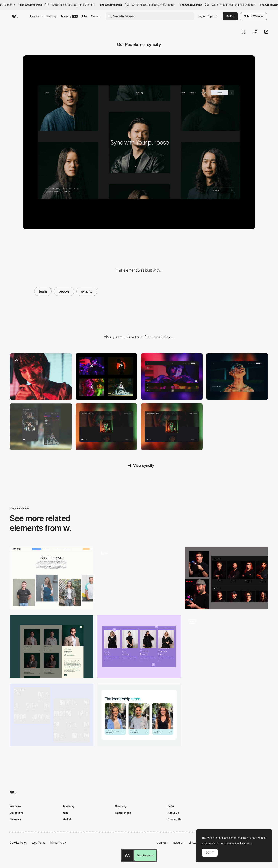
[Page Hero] (237, 377)
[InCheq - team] (139, 715)
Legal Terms (38, 843)
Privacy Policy (58, 843)
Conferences (123, 813)
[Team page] (139, 578)
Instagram (179, 843)
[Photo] (41, 377)
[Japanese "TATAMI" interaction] (172, 377)
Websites (16, 806)
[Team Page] (226, 578)
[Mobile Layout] (41, 427)
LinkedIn (194, 843)
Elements (16, 819)
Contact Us (174, 819)
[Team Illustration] (226, 647)
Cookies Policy (18, 843)
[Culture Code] (106, 377)
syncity (154, 44)
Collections (17, 813)
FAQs (171, 806)
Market (95, 16)
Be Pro (230, 16)
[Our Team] (139, 647)
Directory (51, 16)
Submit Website (254, 16)
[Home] (106, 427)
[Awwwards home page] (127, 855)
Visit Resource (145, 855)
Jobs (84, 16)
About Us (173, 813)
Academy (69, 16)
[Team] (52, 578)
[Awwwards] (15, 16)
